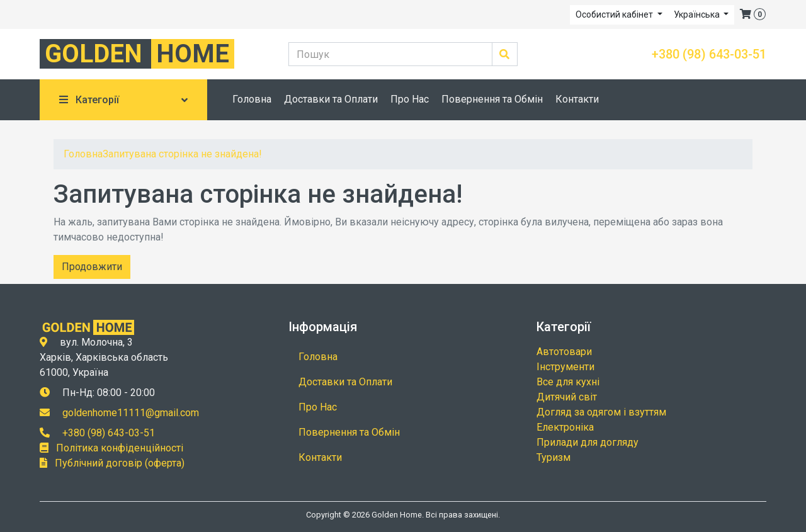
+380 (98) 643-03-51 (709, 54)
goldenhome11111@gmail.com (131, 413)
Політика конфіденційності (120, 448)
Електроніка (565, 427)
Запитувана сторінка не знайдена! (182, 154)
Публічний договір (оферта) (120, 463)
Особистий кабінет (615, 14)
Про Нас (410, 99)
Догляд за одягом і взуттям (601, 412)
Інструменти (565, 367)
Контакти (577, 99)
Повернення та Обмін (492, 99)
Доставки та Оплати (331, 99)
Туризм (553, 457)
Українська (698, 14)
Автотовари (564, 352)
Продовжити (92, 267)
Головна (252, 99)
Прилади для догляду (587, 442)
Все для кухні (568, 382)
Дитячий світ (567, 397)
